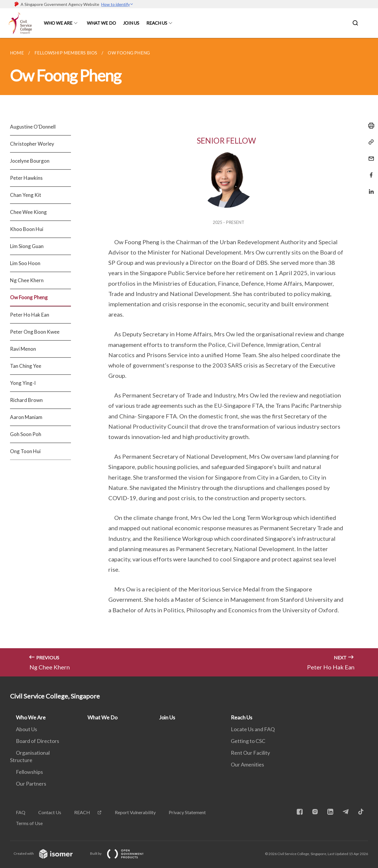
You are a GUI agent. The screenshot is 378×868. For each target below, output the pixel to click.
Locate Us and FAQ (253, 729)
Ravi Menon (23, 349)
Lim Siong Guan (27, 246)
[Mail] (369, 155)
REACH (82, 812)
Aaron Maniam (26, 417)
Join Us (131, 23)
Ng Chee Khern (27, 280)
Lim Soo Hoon (25, 263)
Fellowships (29, 772)
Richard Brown (26, 400)
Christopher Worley (32, 144)
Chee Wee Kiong (28, 212)
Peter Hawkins (26, 178)
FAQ (21, 812)
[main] (189, 357)
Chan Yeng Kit (26, 195)
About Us (26, 729)
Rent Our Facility (250, 753)
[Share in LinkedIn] (369, 188)
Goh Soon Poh (26, 434)
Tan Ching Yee (26, 366)
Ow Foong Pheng (29, 297)
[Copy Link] (369, 142)
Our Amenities (247, 764)
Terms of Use (29, 823)
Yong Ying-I (23, 383)
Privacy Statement (187, 812)
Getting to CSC (248, 741)
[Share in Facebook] (369, 171)
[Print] (369, 126)
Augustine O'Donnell (33, 127)
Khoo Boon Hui (27, 229)
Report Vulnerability (135, 812)
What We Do (101, 23)
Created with (48, 853)
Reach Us (157, 23)
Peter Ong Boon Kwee (35, 332)
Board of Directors (38, 741)
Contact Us (50, 812)
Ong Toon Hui (25, 451)
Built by (122, 853)
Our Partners (31, 784)
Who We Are (58, 23)
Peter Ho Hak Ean (30, 315)
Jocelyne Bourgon (30, 161)
